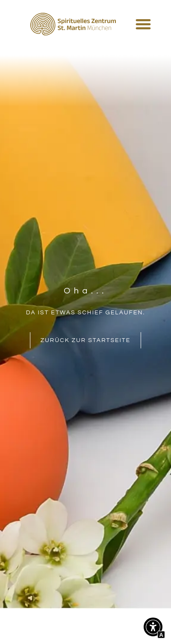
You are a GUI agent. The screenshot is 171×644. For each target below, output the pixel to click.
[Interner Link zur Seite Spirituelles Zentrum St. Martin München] (73, 24)
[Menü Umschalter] (143, 24)
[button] (153, 629)
